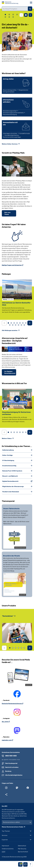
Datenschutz (22, 846)
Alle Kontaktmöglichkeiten (14, 775)
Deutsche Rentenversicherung (12, 703)
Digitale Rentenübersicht (10, 481)
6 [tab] (23, 323)
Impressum (5, 846)
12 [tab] (21, 325)
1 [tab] (8, 323)
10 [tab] (16, 325)
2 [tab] (11, 323)
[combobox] (15, 9)
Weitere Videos (7, 438)
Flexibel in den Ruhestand (11, 492)
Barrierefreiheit (23, 852)
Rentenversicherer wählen (11, 822)
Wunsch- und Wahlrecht (10, 476)
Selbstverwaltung (8, 450)
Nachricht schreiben (12, 767)
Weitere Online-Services (10, 144)
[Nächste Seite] (30, 15)
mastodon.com (7, 740)
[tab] (5, 15)
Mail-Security (22, 849)
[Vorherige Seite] (21, 15)
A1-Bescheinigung (8, 460)
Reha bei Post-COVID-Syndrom (12, 471)
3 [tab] (14, 323)
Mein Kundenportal (11, 763)
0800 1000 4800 (11, 756)
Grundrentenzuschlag (9, 466)
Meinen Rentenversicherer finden (13, 827)
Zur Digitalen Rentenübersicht (10, 372)
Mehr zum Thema (7, 213)
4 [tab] (17, 323)
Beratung (8, 771)
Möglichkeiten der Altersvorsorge (13, 486)
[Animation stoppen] (26, 15)
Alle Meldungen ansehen (10, 330)
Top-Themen (6, 831)
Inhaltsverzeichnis (8, 849)
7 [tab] (26, 323)
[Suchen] (30, 9)
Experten (5, 840)
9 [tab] (13, 325)
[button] (25, 864)
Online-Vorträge (7, 455)
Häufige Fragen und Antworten (12, 265)
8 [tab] (10, 325)
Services (5, 835)
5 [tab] (20, 323)
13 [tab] (24, 325)
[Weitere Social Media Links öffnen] (6, 795)
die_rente (5, 721)
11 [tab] (18, 325)
